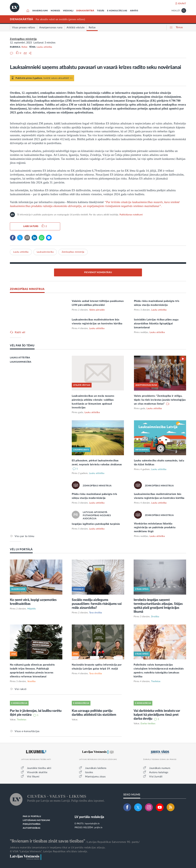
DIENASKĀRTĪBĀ (85, 11)
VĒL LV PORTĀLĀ (21, 549)
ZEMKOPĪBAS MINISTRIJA (27, 289)
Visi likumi (33, 777)
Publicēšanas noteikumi (131, 215)
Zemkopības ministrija (23, 39)
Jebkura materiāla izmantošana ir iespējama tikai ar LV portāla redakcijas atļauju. (58, 848)
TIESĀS (101, 11)
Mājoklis (32, 609)
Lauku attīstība (44, 47)
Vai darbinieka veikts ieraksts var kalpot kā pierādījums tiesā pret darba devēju (157, 715)
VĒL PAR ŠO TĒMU (22, 346)
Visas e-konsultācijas (27, 731)
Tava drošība (96, 613)
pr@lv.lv (98, 828)
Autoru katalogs (159, 772)
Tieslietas (156, 681)
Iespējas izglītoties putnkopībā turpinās (96, 524)
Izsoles (89, 772)
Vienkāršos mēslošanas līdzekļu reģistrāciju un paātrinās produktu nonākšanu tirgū (155, 528)
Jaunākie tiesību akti (39, 768)
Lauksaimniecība (45, 252)
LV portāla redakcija (89, 817)
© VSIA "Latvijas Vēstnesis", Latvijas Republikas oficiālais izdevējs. (49, 851)
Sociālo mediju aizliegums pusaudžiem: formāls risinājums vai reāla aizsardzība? (97, 604)
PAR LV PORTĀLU (32, 816)
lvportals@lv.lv (92, 824)
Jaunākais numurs (160, 768)
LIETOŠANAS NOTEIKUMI (36, 820)
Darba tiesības (148, 724)
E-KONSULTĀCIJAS (117, 11)
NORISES (55, 11)
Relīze (24, 47)
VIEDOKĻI (68, 11)
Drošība (155, 617)
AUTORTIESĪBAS (31, 828)
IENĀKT (182, 4)
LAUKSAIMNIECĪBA (21, 362)
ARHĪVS (134, 11)
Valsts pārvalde (97, 310)
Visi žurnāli (156, 777)
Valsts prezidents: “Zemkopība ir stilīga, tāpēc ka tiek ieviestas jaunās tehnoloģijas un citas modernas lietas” (160, 400)
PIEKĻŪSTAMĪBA (32, 824)
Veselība (31, 681)
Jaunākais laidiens (96, 768)
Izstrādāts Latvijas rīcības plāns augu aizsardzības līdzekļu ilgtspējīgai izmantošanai (156, 324)
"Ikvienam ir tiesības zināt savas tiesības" (47, 841)
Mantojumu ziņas (95, 777)
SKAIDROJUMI (40, 11)
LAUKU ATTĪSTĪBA (20, 358)
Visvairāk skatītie (37, 772)
